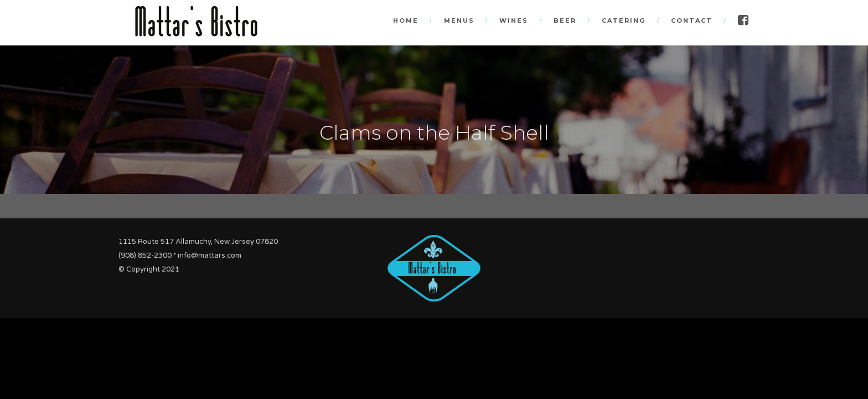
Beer (565, 21)
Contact (692, 21)
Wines (514, 21)
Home (406, 21)
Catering (624, 21)
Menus (459, 21)
